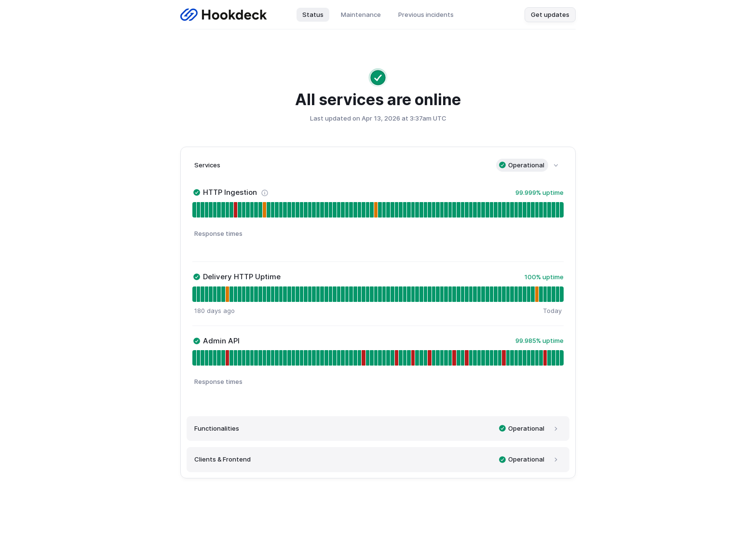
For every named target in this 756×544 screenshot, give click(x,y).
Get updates (550, 14)
